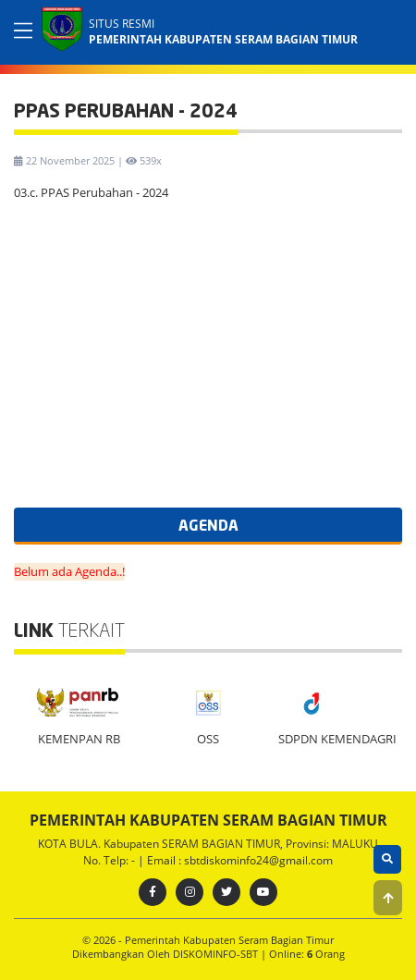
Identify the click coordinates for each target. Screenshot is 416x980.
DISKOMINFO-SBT (217, 954)
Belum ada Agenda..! (69, 571)
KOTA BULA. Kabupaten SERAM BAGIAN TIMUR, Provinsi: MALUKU (208, 844)
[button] (388, 898)
